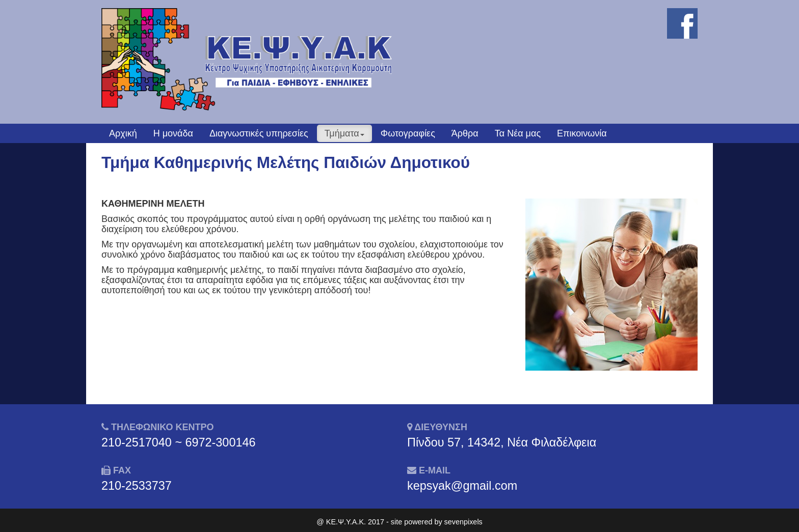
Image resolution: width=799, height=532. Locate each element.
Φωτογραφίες (408, 133)
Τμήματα (344, 133)
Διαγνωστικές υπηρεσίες (259, 133)
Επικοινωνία (582, 133)
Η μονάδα (173, 133)
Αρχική (123, 133)
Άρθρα (465, 133)
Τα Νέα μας (518, 133)
